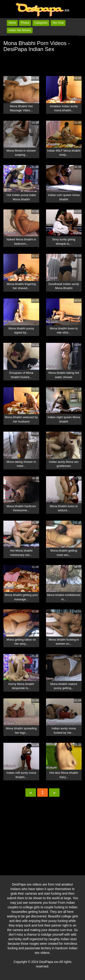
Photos (25, 23)
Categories (41, 23)
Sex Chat (58, 23)
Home (12, 23)
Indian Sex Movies (20, 30)
